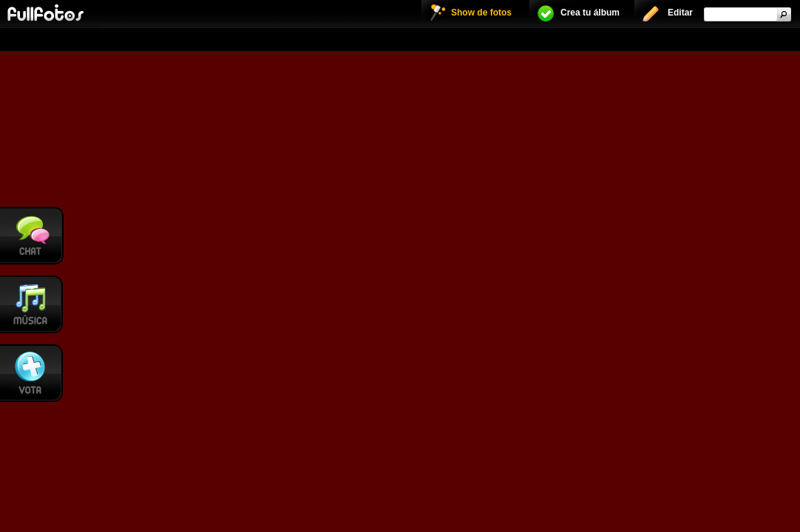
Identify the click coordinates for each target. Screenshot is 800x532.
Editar (680, 13)
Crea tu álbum (590, 13)
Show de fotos (481, 13)
